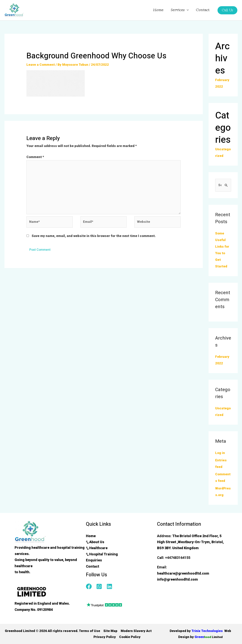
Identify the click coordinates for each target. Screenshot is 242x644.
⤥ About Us (95, 542)
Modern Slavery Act (136, 631)
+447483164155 (178, 558)
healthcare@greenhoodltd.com (183, 573)
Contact (203, 10)
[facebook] (91, 586)
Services (178, 10)
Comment (35, 157)
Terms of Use (90, 631)
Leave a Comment (41, 65)
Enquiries (94, 560)
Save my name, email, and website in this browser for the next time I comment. (94, 236)
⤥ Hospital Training (102, 554)
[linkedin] (110, 586)
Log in (220, 453)
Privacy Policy (105, 637)
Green (208, 637)
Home (158, 10)
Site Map (110, 631)
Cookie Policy (130, 637)
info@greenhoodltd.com (177, 579)
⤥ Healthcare (97, 548)
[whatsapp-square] (101, 586)
